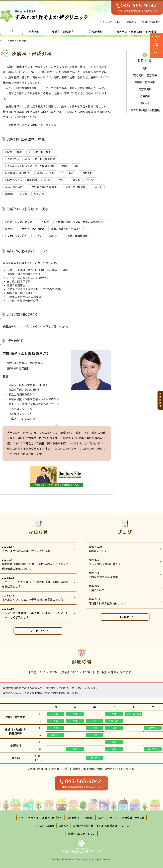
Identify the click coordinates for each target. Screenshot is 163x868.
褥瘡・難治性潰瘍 (78, 236)
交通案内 (132, 22)
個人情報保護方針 (107, 826)
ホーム (3, 41)
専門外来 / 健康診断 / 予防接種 (136, 32)
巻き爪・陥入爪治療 (33, 229)
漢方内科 (34, 32)
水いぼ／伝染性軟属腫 (44, 187)
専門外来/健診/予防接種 (145, 110)
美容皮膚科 (96, 32)
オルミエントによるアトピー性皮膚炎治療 (31, 166)
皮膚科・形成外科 (63, 32)
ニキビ (98, 187)
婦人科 (145, 103)
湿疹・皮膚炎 (15, 152)
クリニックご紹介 (112, 22)
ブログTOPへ (123, 617)
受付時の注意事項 (151, 22)
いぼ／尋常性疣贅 (76, 187)
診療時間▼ (160, 400)
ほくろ (76, 180)
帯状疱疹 (87, 173)
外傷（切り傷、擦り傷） (21, 222)
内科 (11, 32)
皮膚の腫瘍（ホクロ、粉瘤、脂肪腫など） (82, 222)
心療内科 (145, 96)
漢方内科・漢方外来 (145, 75)
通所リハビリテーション (82, 834)
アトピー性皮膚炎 (41, 152)
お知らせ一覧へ (37, 631)
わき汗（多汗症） (17, 236)
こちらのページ (39, 326)
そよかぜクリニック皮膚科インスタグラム (31, 125)
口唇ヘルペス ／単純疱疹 (22, 180)
